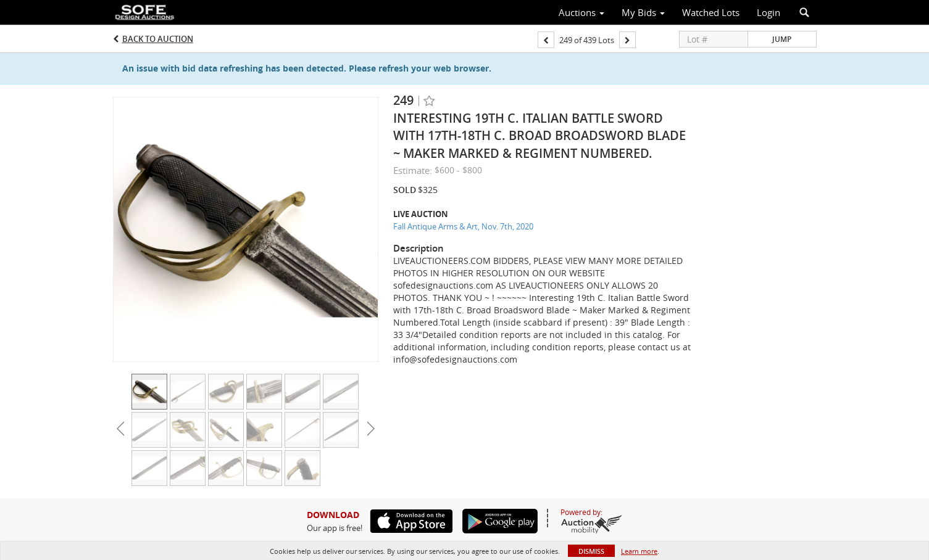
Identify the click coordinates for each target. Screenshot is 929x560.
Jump (782, 39)
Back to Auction (158, 39)
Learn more (639, 551)
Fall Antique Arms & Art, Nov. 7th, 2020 (463, 226)
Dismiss (591, 551)
